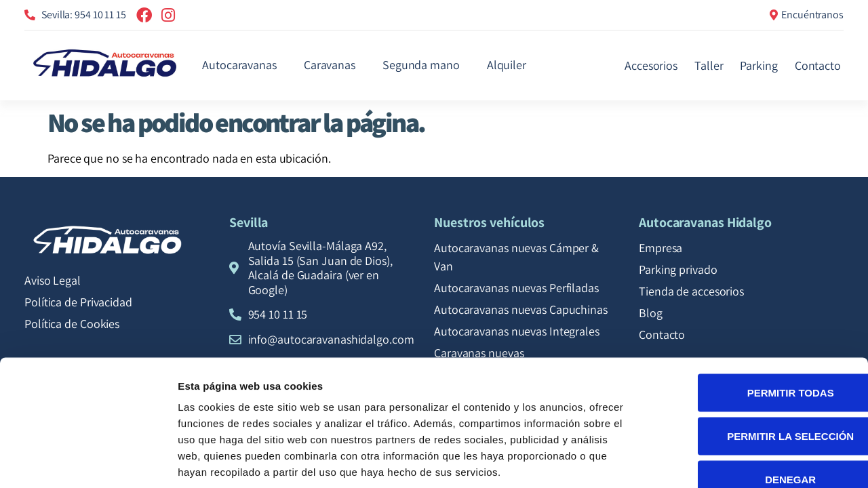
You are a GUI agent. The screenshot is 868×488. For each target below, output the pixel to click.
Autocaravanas (239, 65)
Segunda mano (421, 65)
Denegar (754, 399)
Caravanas (330, 65)
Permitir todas (755, 312)
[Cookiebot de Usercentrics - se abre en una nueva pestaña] (88, 462)
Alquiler (507, 65)
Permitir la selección (755, 355)
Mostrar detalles (734, 461)
